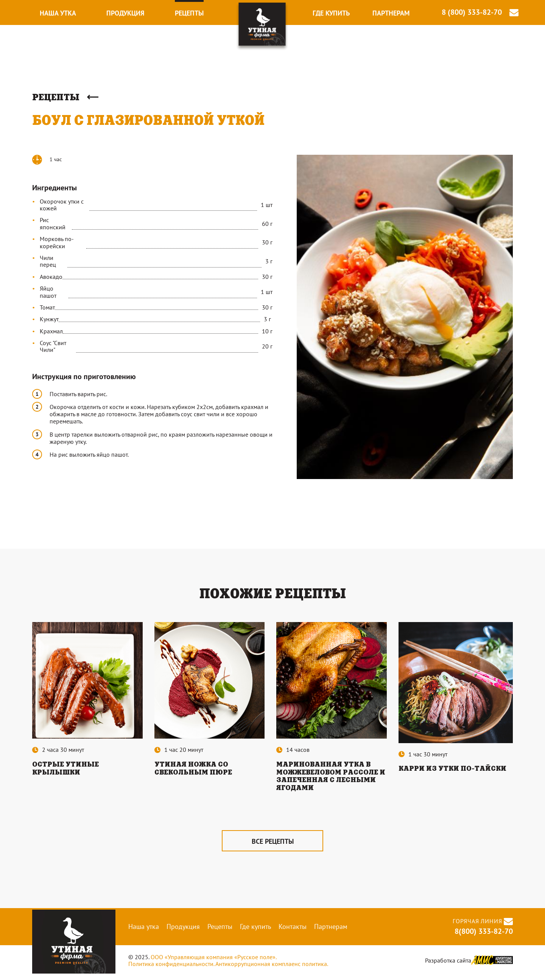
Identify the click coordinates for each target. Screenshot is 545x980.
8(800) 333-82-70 (483, 936)
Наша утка (58, 13)
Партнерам (391, 13)
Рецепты (189, 13)
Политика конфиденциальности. (171, 968)
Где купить (331, 13)
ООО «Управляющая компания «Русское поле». (214, 961)
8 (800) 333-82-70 (472, 12)
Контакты (293, 931)
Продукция (125, 13)
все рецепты (273, 845)
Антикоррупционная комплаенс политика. (272, 968)
